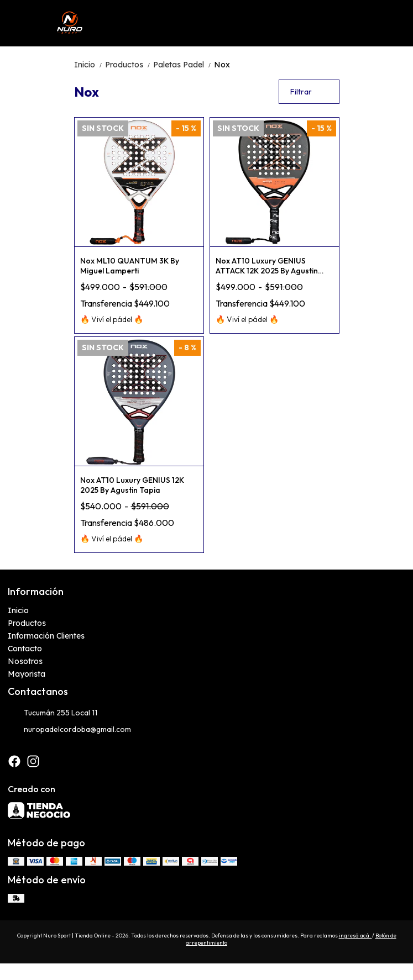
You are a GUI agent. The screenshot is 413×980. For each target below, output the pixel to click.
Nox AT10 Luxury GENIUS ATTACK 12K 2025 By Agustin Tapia (267, 266)
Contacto (25, 649)
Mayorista (27, 674)
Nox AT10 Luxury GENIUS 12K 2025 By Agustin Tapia (132, 485)
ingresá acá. (356, 936)
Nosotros (25, 661)
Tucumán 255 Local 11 (53, 713)
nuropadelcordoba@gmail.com (69, 730)
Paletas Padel (184, 65)
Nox (222, 65)
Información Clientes (46, 636)
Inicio (90, 65)
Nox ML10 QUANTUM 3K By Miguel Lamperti (130, 266)
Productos (129, 65)
